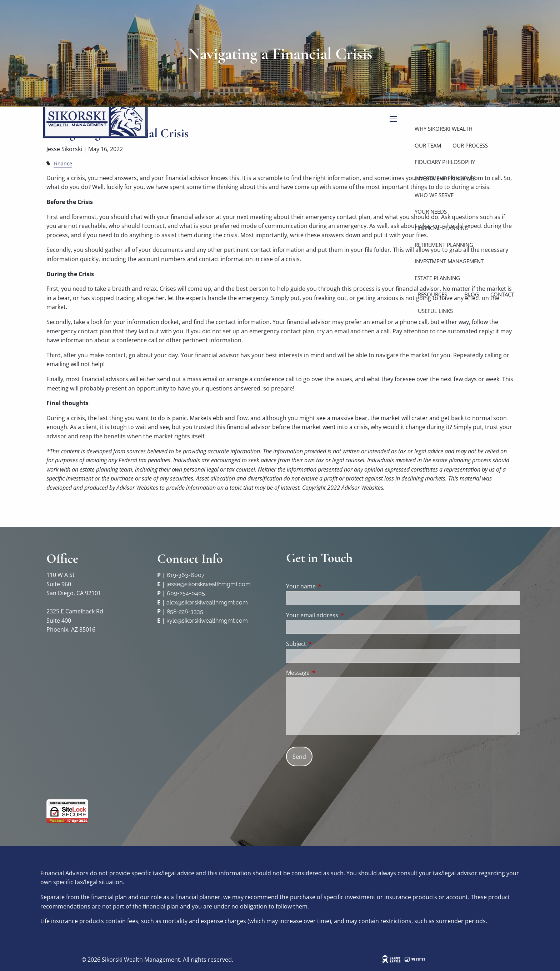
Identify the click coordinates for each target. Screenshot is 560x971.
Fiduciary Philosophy (445, 162)
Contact (502, 294)
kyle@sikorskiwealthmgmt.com (207, 621)
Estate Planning (437, 278)
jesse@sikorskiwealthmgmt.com (209, 584)
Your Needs (431, 211)
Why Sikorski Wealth (444, 129)
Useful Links (435, 311)
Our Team (428, 145)
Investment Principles (445, 178)
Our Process (470, 145)
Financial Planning (442, 228)
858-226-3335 (185, 611)
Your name (330, 586)
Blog (472, 294)
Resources (432, 294)
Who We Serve (434, 195)
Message (327, 673)
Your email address (341, 615)
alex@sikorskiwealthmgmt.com (207, 602)
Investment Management (449, 261)
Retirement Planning (444, 245)
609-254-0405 (186, 593)
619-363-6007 (186, 575)
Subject (325, 644)
